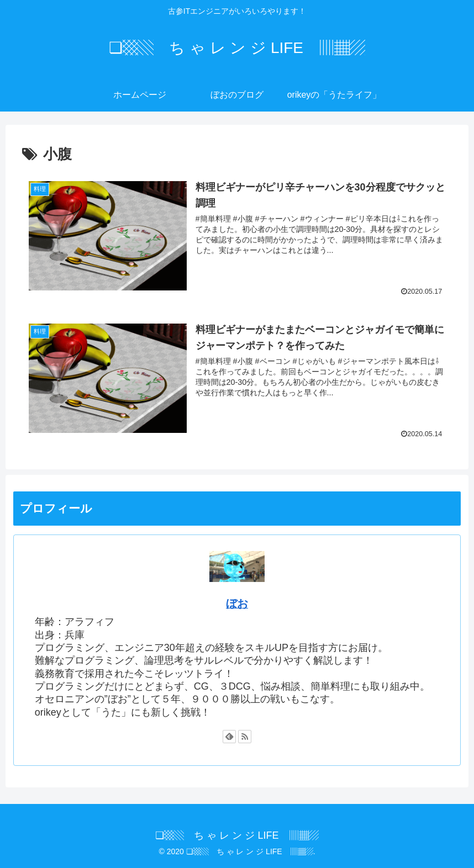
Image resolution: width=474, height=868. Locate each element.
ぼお (237, 604)
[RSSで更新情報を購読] (245, 737)
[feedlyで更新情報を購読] (229, 737)
